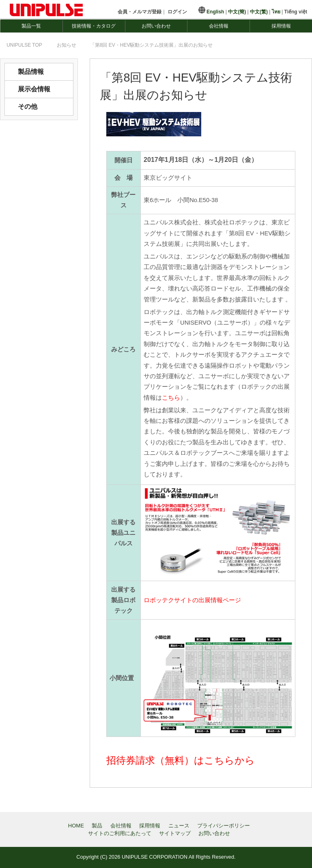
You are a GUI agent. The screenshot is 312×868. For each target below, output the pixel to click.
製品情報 (31, 72)
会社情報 (219, 26)
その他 (28, 107)
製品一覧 (31, 26)
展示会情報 (34, 89)
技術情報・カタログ (94, 26)
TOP (24, 45)
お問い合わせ (156, 26)
